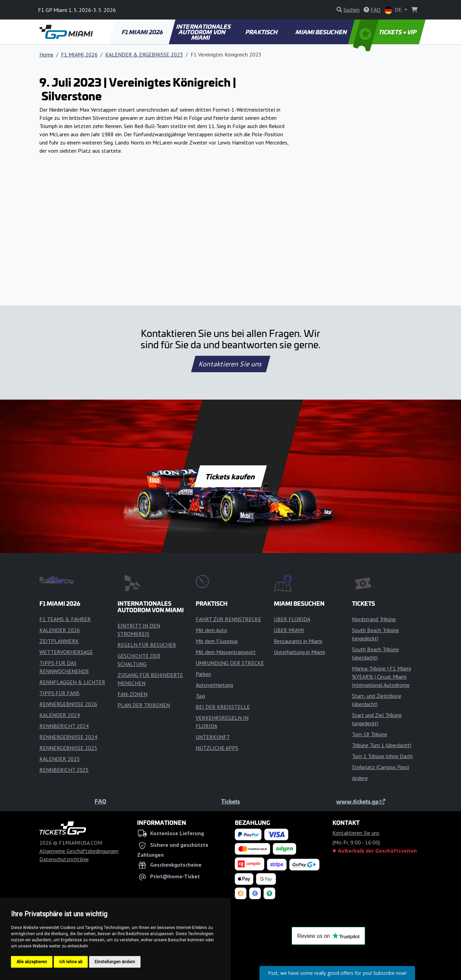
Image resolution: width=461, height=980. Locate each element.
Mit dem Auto (211, 630)
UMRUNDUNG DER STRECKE (230, 663)
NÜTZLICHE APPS (217, 748)
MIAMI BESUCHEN (322, 32)
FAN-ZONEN (132, 694)
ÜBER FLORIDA (292, 619)
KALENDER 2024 (60, 715)
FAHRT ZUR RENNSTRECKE (228, 619)
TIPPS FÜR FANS (59, 693)
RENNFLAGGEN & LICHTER (72, 682)
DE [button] (394, 10)
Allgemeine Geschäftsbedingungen (79, 851)
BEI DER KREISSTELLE (223, 707)
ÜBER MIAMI (289, 630)
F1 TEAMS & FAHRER (65, 619)
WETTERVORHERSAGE (66, 652)
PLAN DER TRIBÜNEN (144, 705)
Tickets (230, 801)
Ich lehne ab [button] (71, 962)
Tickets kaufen (230, 476)
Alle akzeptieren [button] (32, 962)
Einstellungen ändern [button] (115, 962)
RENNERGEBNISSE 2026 (68, 704)
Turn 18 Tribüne (370, 734)
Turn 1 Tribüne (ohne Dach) (382, 756)
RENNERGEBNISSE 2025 (68, 748)
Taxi (200, 696)
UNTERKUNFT (213, 737)
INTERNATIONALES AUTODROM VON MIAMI (204, 32)
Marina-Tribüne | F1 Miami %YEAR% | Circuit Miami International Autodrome (381, 677)
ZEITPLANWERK (59, 641)
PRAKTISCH (262, 32)
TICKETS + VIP (385, 32)
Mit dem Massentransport (226, 652)
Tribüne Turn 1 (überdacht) (382, 745)
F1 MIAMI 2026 (143, 32)
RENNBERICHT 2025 (64, 770)
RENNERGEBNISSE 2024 (68, 737)
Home (46, 54)
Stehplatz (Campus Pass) (381, 767)
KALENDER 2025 (60, 759)
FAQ (100, 801)
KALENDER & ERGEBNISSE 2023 (144, 54)
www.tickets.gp (361, 801)
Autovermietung (214, 685)
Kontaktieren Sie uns (230, 364)
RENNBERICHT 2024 (64, 726)
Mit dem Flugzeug (217, 641)
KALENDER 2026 (60, 630)
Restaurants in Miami (298, 641)
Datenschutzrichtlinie (64, 859)
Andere (360, 778)
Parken (203, 674)
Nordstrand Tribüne (374, 619)
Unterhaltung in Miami (299, 652)
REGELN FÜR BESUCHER (147, 645)
